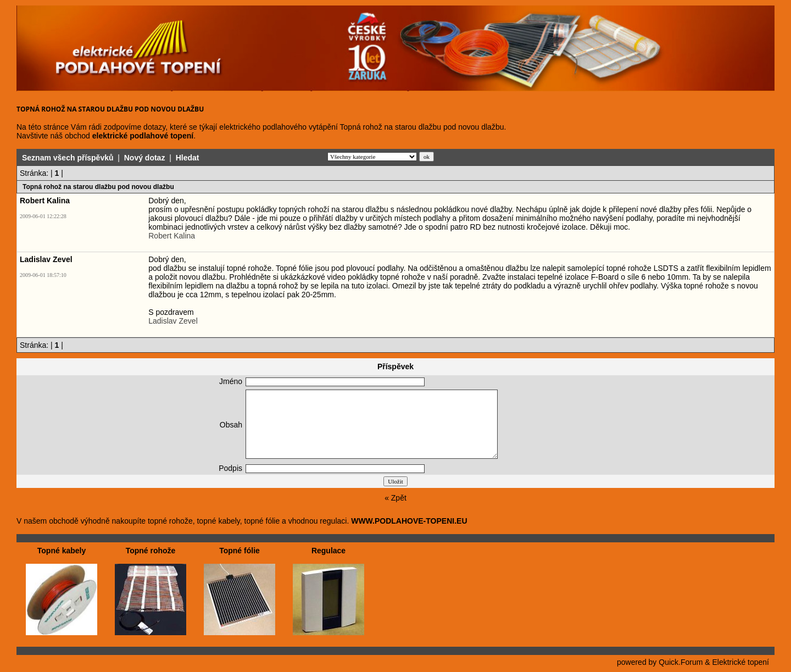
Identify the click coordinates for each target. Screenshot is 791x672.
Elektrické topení (741, 662)
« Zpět (396, 498)
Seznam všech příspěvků (68, 158)
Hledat (188, 158)
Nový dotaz (145, 158)
